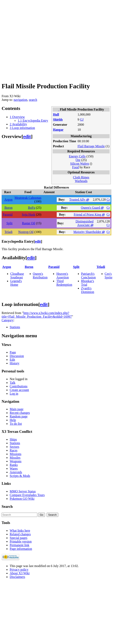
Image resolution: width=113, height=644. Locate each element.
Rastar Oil (29, 223)
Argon (8, 200)
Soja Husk (28, 214)
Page (13, 352)
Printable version (21, 541)
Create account (19, 390)
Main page (17, 409)
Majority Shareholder (89, 232)
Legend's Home (16, 283)
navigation (21, 100)
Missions (16, 454)
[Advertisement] (38, 40)
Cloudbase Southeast (17, 276)
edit (27, 136)
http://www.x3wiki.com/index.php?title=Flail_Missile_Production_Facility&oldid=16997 (37, 315)
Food (76, 167)
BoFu (32, 208)
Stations (15, 327)
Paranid (8, 214)
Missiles (15, 458)
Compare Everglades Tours (27, 495)
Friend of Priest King (89, 214)
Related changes (20, 534)
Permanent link (19, 545)
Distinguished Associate (84, 223)
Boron (8, 208)
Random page (19, 416)
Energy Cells (77, 156)
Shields (58, 120)
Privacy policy (19, 570)
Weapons (16, 461)
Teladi (8, 232)
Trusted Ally (79, 200)
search (33, 100)
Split (9, 223)
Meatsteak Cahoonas (28, 198)
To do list (16, 424)
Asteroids (16, 472)
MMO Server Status (23, 491)
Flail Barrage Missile (91, 146)
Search (7, 506)
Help (13, 420)
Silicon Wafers (80, 164)
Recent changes (20, 413)
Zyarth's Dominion (88, 290)
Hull (56, 114)
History (15, 363)
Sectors (14, 447)
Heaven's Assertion (62, 276)
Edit (12, 360)
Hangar (58, 130)
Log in (14, 394)
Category (8, 320)
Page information (21, 549)
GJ (82, 120)
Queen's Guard (92, 208)
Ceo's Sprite (109, 276)
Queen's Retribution (40, 276)
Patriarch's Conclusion (88, 276)
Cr (108, 200)
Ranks (14, 465)
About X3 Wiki (20, 573)
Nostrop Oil (26, 232)
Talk (13, 383)
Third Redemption (64, 283)
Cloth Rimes (81, 177)
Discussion (17, 356)
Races (14, 450)
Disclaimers (17, 577)
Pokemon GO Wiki (22, 499)
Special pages (19, 538)
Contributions (19, 386)
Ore (78, 160)
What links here (20, 531)
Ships (13, 439)
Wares (14, 469)
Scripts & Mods (20, 476)
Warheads (81, 181)
